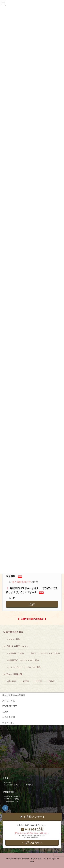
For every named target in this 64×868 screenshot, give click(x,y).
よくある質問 (8, 717)
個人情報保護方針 (21, 582)
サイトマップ (8, 723)
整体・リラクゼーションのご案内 (45, 653)
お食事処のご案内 (16, 653)
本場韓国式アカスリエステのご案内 (24, 660)
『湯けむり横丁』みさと (17, 646)
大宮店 (39, 681)
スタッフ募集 (14, 639)
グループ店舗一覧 (14, 674)
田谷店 (52, 681)
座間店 (26, 681)
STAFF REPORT (9, 706)
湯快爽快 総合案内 (14, 632)
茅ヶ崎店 (12, 681)
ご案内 (5, 712)
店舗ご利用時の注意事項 (14, 695)
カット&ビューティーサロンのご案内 (24, 667)
